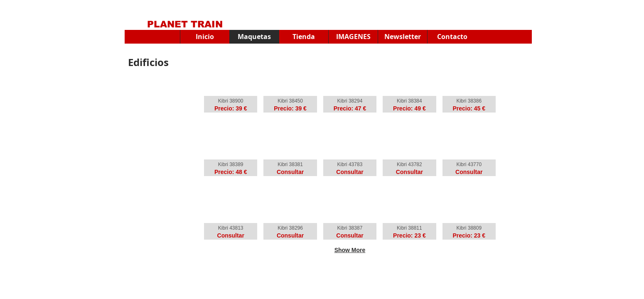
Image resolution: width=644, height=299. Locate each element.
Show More (350, 250)
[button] (353, 37)
